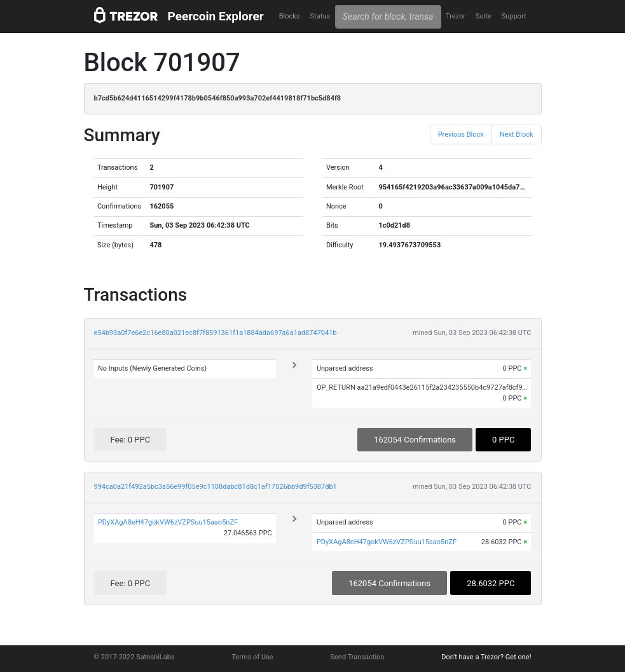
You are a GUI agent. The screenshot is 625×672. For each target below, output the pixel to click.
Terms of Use (252, 657)
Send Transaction (358, 657)
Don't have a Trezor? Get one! (486, 657)
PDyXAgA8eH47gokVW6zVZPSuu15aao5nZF (168, 522)
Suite (484, 16)
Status (320, 16)
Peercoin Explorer (216, 16)
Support (514, 16)
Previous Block (461, 134)
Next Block (517, 134)
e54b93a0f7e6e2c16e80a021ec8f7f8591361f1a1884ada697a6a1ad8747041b (216, 333)
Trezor (456, 16)
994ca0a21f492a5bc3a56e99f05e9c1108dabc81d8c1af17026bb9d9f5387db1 (216, 487)
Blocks (290, 16)
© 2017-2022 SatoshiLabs (134, 657)
